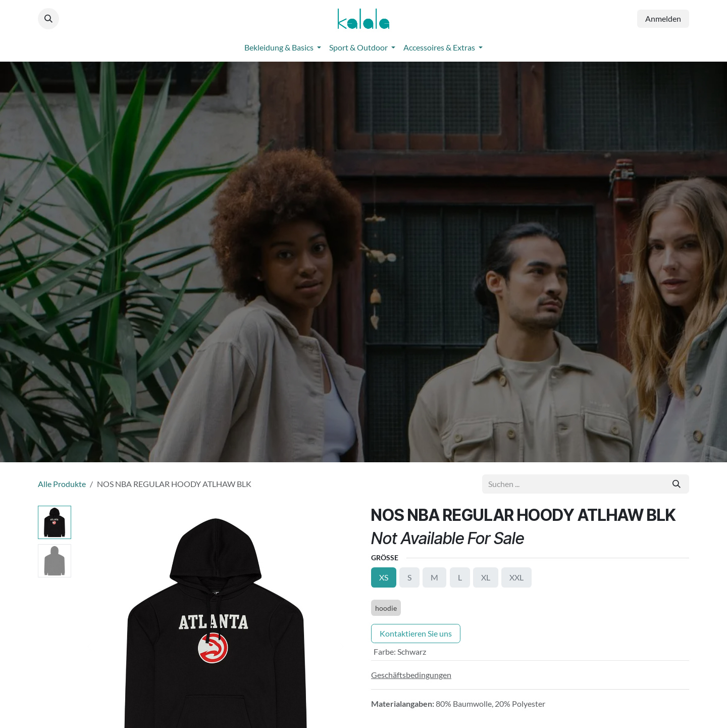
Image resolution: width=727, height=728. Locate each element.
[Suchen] (677, 484)
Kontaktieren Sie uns (416, 633)
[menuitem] (283, 47)
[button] (48, 19)
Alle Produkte (62, 484)
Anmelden (663, 18)
